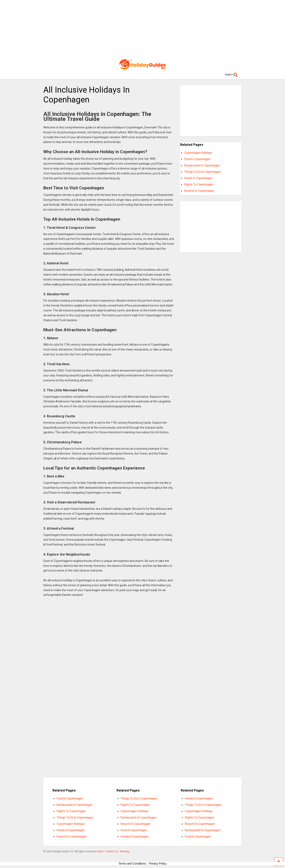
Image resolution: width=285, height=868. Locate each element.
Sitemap (124, 851)
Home (100, 851)
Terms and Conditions (132, 864)
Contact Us (112, 851)
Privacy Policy (158, 864)
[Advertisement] (143, 29)
